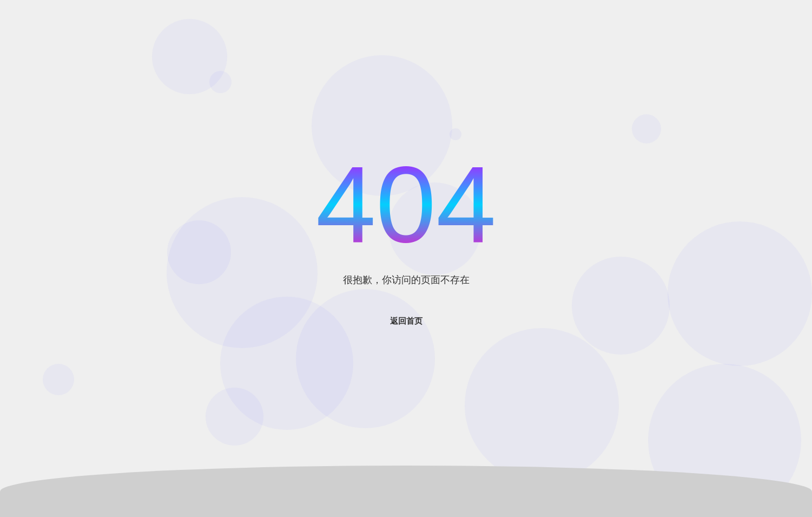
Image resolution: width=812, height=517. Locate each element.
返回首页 (406, 321)
